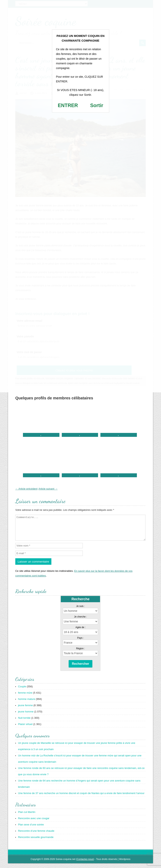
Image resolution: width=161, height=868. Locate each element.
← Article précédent (26, 489)
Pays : (80, 643)
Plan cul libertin (27, 817)
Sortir (97, 105)
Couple (22, 691)
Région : (80, 653)
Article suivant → (48, 489)
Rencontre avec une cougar (34, 823)
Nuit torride (24, 723)
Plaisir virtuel (25, 729)
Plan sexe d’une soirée (31, 829)
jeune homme (26, 716)
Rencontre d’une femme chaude (36, 836)
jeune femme (25, 710)
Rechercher (80, 668)
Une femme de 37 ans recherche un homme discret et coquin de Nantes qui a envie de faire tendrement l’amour (81, 798)
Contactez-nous (85, 864)
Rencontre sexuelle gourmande (36, 842)
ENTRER (68, 105)
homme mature (27, 704)
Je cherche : (80, 621)
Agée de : (80, 632)
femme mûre (25, 697)
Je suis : (80, 611)
